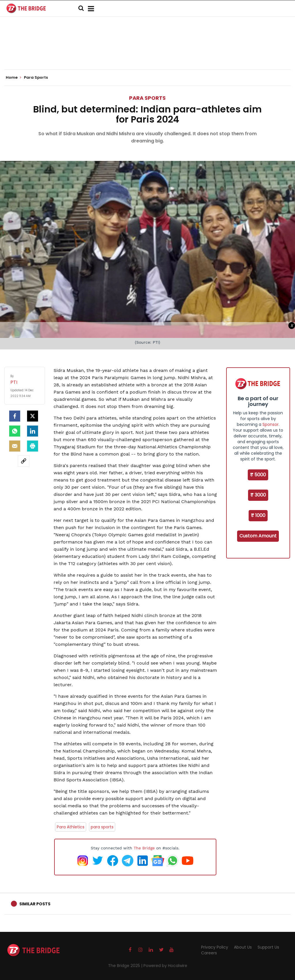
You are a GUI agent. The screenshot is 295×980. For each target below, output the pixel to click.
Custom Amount (258, 536)
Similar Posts (35, 904)
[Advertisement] (147, 52)
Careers (209, 953)
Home (14, 78)
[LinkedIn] (33, 431)
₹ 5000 (258, 475)
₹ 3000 (258, 495)
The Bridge (144, 848)
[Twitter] (33, 416)
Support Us (268, 947)
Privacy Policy (215, 947)
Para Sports (147, 98)
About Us (243, 947)
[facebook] (15, 416)
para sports (102, 827)
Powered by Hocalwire (165, 966)
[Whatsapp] (15, 431)
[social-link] (24, 461)
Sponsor (271, 424)
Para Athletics (71, 827)
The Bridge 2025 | (126, 966)
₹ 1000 (258, 515)
